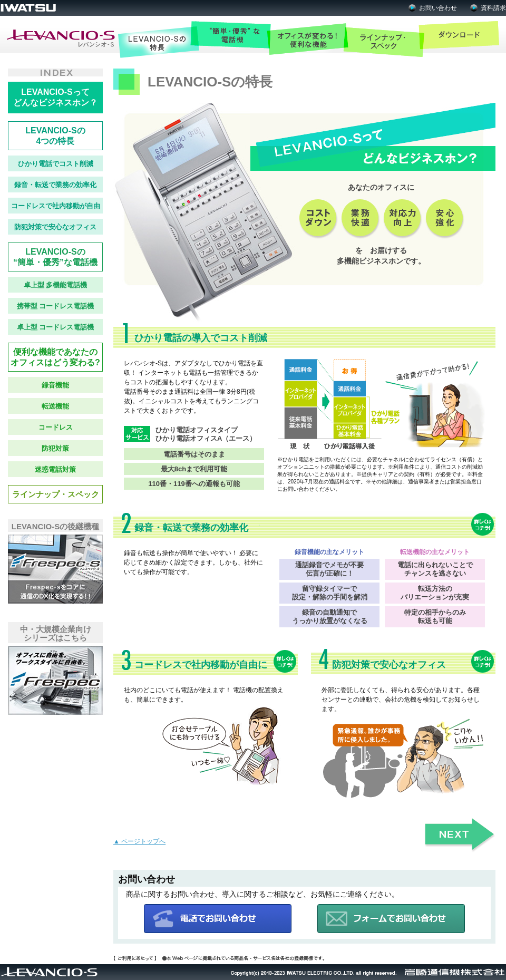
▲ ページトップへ (139, 841)
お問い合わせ (438, 8)
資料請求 (493, 8)
